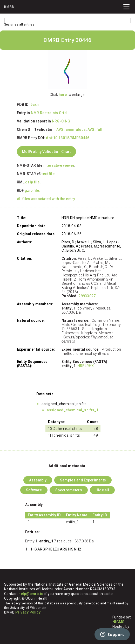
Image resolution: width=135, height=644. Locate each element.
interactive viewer (59, 165)
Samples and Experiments (83, 480)
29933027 (87, 296)
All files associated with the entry (46, 199)
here (63, 95)
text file (48, 174)
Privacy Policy (28, 612)
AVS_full (95, 129)
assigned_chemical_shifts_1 (73, 410)
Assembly (38, 480)
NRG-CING (61, 121)
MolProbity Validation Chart (46, 152)
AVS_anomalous (71, 129)
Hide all (102, 490)
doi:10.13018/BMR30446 (68, 138)
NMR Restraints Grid (49, 113)
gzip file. (33, 182)
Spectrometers (69, 490)
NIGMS (118, 622)
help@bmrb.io (31, 594)
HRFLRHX (86, 366)
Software (34, 490)
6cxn (35, 104)
